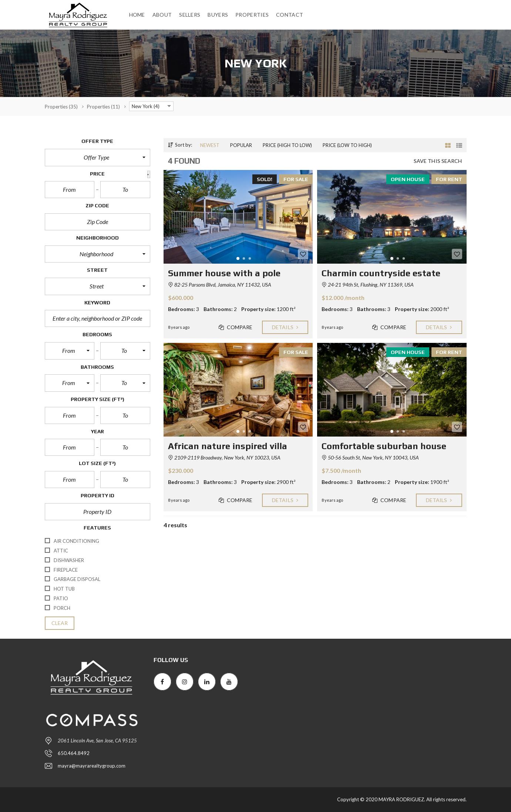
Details (285, 327)
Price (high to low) (287, 145)
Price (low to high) (347, 145)
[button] (98, 157)
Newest (210, 145)
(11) (103, 107)
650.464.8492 (74, 753)
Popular (241, 145)
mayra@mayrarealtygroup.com (92, 766)
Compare (236, 327)
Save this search (438, 161)
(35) (61, 107)
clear (60, 623)
